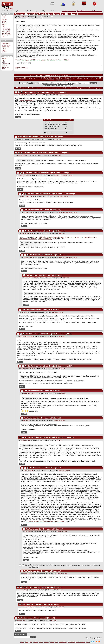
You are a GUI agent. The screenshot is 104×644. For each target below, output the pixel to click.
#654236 (66, 278)
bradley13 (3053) (22, 95)
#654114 (58, 155)
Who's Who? (6, 64)
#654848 (57, 421)
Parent (18, 117)
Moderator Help (21, 635)
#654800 (59, 532)
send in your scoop (69, 11)
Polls (4, 26)
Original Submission (21, 68)
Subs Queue (6, 32)
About (4, 16)
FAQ (3, 18)
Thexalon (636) (26, 440)
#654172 (62, 369)
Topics (4, 21)
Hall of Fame (6, 28)
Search (4, 25)
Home (22, 642)
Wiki (3, 62)
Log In (4, 37)
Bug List (5, 65)
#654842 (55, 312)
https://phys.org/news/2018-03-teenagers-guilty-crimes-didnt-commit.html (42, 60)
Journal (69, 95)
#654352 (61, 607)
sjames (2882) (27, 574)
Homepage (63, 95)
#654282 (63, 393)
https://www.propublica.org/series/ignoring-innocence (45, 521)
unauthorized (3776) (23, 155)
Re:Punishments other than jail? (32, 137)
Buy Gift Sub (6, 33)
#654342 (55, 590)
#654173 (59, 440)
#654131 (58, 175)
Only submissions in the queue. (90, 11)
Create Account (7, 35)
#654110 (57, 139)
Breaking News (7, 45)
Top (96, 78)
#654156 (62, 337)
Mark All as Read (50, 85)
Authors (5, 23)
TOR (3, 69)
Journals (5, 19)
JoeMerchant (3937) (29, 393)
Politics (4, 52)
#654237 (62, 471)
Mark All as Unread (66, 85)
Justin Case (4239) (27, 196)
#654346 (59, 574)
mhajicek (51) (21, 621)
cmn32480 (24, 17)
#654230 (62, 258)
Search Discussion (63, 80)
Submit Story (6, 30)
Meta (4, 50)
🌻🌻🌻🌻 (25, 411)
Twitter (4, 59)
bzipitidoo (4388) (28, 471)
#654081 (56, 95)
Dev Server (6, 67)
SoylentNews (7, 6)
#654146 (61, 196)
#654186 (54, 621)
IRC (3, 60)
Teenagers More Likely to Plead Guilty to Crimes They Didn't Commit (47, 14)
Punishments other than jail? (37, 92)
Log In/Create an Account (83, 78)
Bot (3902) (24, 312)
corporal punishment (26, 100)
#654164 (62, 213)
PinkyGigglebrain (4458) (26, 337)
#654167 (62, 234)
